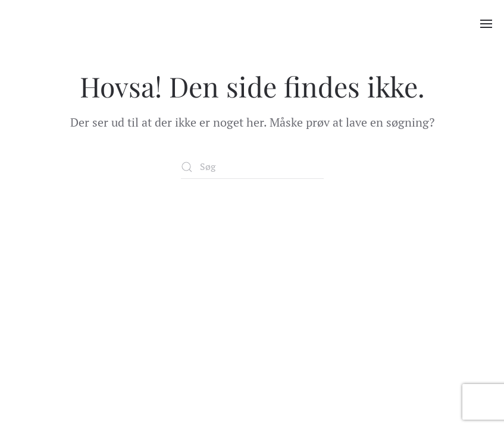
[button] (486, 24)
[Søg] (252, 167)
